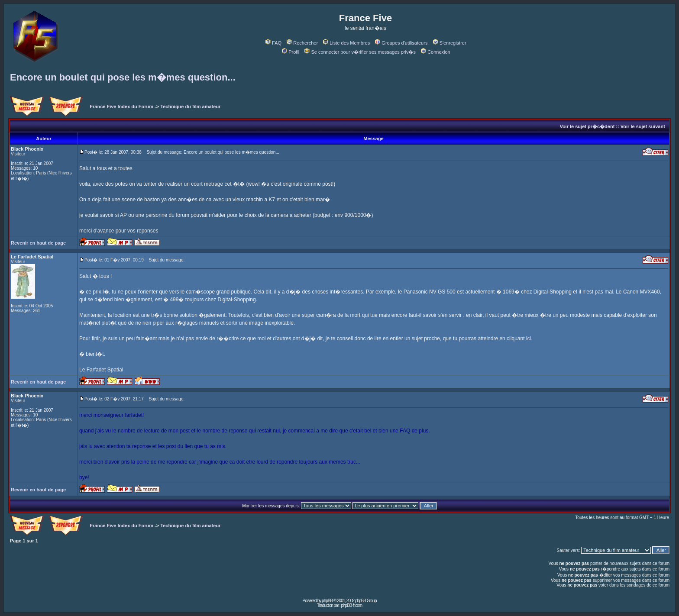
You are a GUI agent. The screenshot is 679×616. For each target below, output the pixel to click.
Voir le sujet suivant (643, 126)
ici (529, 339)
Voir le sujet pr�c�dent (587, 126)
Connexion (436, 52)
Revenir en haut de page (38, 243)
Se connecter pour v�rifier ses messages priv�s (360, 52)
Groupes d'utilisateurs (401, 43)
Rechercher (302, 43)
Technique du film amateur (190, 106)
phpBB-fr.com (351, 605)
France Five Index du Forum (121, 106)
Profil (291, 52)
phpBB (327, 601)
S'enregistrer (450, 43)
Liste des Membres (346, 43)
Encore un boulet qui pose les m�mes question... (123, 77)
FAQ (273, 43)
